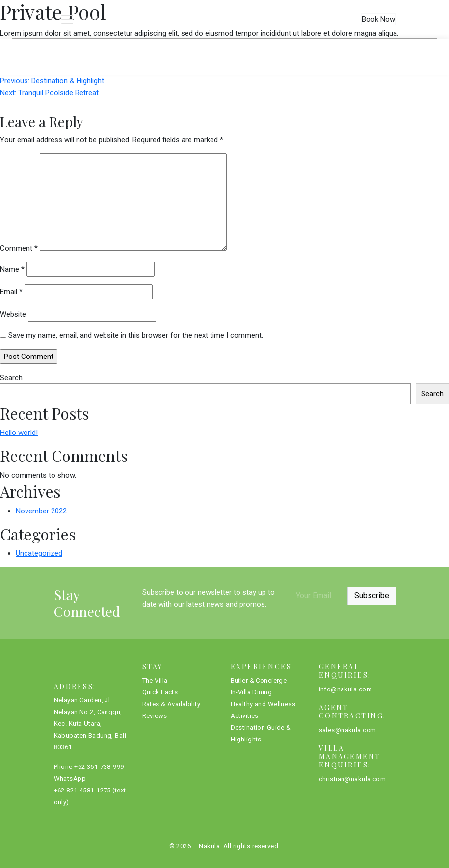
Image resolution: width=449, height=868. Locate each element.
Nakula (209, 846)
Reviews (332, 49)
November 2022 (41, 511)
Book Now (378, 19)
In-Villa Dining (251, 692)
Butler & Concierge (259, 680)
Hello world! (19, 433)
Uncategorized (39, 553)
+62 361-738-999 (99, 767)
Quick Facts (171, 49)
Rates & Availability (256, 49)
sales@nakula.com (348, 730)
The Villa (109, 49)
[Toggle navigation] (80, 19)
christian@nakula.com (353, 779)
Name (12, 269)
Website (13, 314)
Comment (19, 248)
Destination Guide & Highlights (261, 733)
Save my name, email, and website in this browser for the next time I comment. (136, 335)
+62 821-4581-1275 (82, 790)
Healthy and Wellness (263, 704)
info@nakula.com (345, 689)
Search (11, 378)
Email (11, 292)
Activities (245, 716)
